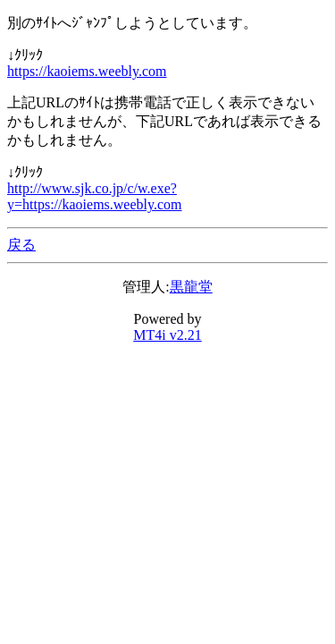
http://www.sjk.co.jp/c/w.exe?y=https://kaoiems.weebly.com (95, 196)
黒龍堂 (191, 287)
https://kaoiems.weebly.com (87, 71)
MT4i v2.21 (167, 335)
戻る (21, 245)
